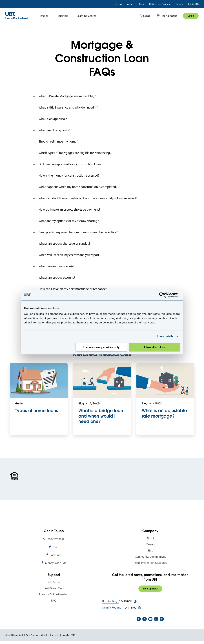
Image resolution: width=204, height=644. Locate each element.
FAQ (54, 601)
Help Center (54, 582)
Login (191, 16)
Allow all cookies (155, 347)
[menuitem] (43, 16)
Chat (56, 547)
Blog (150, 550)
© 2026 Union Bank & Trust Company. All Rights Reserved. (32, 635)
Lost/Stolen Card (54, 588)
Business (63, 16)
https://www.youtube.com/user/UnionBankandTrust (150, 619)
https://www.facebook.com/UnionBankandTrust (139, 619)
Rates (141, 4)
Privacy (179, 4)
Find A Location (169, 16)
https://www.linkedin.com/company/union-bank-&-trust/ (156, 619)
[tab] (102, 96)
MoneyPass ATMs (56, 563)
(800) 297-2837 (56, 539)
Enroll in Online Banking (54, 594)
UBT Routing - (110, 601)
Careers (118, 4)
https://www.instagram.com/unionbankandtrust (162, 619)
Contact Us (193, 4)
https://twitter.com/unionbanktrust (145, 619)
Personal (44, 16)
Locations (56, 555)
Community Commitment (150, 557)
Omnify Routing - (112, 608)
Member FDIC (69, 635)
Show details (165, 336)
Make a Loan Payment (160, 4)
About (130, 4)
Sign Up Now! (150, 589)
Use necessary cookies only (101, 347)
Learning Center (86, 16)
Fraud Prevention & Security (150, 563)
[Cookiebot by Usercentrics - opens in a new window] (165, 295)
